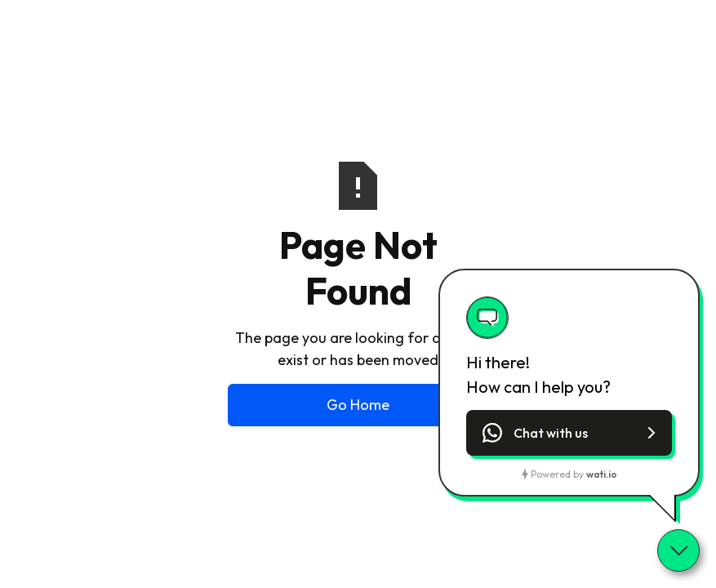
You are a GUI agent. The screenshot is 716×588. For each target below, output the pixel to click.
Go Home (358, 405)
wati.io (602, 474)
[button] (569, 433)
